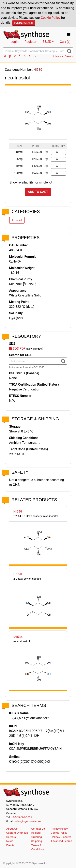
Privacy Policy (59, 829)
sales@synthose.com (27, 821)
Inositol (17, 220)
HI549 (18, 512)
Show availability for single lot (31, 182)
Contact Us (38, 829)
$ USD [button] (47, 42)
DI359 (18, 574)
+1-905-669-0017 (22, 817)
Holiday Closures (61, 837)
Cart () (65, 42)
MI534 (18, 637)
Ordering (36, 837)
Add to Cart (38, 192)
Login (14, 42)
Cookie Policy (50, 18)
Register (31, 42)
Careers (11, 837)
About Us (12, 829)
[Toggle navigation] (69, 35)
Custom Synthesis (17, 833)
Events (10, 845)
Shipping (37, 841)
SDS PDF (17, 349)
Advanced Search (63, 56)
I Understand (24, 23)
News (10, 841)
